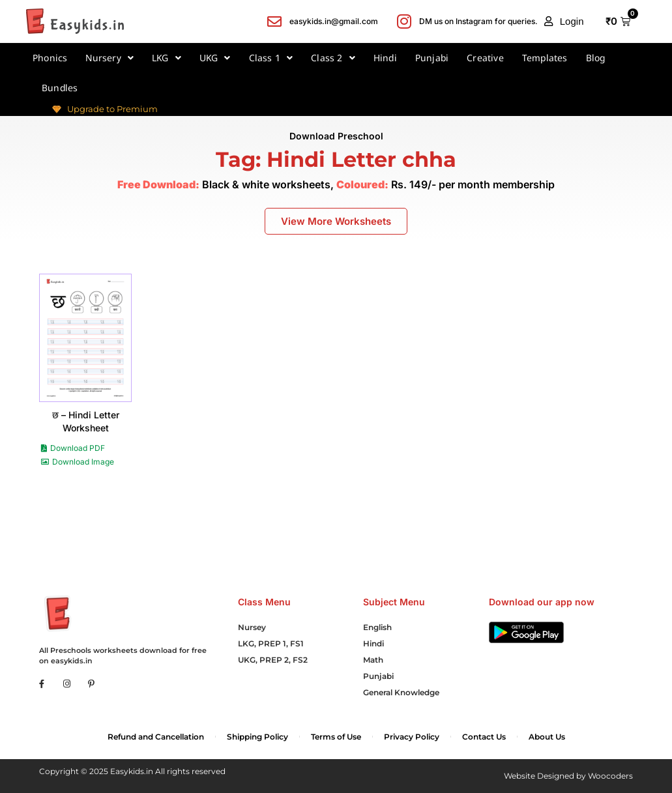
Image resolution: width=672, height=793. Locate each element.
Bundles (60, 88)
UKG (215, 58)
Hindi (385, 58)
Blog (596, 58)
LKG (167, 58)
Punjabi (432, 58)
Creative (485, 58)
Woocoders (610, 776)
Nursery (110, 58)
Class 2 (333, 58)
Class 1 (271, 58)
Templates (545, 58)
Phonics (50, 58)
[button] (564, 22)
